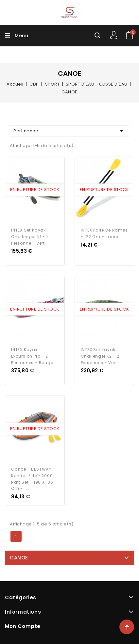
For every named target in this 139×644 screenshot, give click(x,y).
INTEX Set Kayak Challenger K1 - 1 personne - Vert (30, 237)
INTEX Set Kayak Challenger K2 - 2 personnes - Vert (100, 356)
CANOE (19, 558)
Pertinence (69, 131)
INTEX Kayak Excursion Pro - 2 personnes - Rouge (32, 356)
